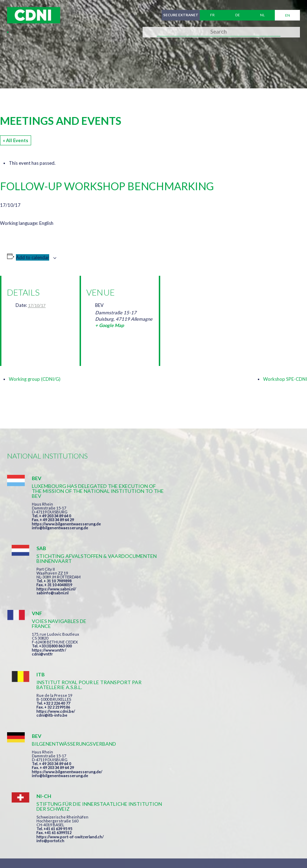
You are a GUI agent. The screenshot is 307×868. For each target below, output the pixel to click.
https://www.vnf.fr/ (49, 587)
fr (212, 15)
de (238, 15)
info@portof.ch (199, 657)
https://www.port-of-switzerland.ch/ (219, 653)
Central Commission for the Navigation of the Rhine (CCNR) (89, 824)
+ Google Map (109, 325)
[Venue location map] (203, 313)
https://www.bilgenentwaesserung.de (66, 524)
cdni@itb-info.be (201, 591)
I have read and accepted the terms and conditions (197, 711)
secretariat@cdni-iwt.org (192, 790)
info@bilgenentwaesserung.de (60, 528)
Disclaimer (193, 824)
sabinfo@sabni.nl (201, 523)
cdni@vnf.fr (42, 591)
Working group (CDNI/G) (35, 379)
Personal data (236, 824)
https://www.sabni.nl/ (205, 519)
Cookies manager (31, 837)
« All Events (16, 140)
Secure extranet (180, 15)
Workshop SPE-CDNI (285, 379)
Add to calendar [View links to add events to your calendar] (33, 257)
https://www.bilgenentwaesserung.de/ (67, 648)
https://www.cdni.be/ (205, 587)
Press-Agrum (59, 849)
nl (262, 15)
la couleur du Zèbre (117, 849)
